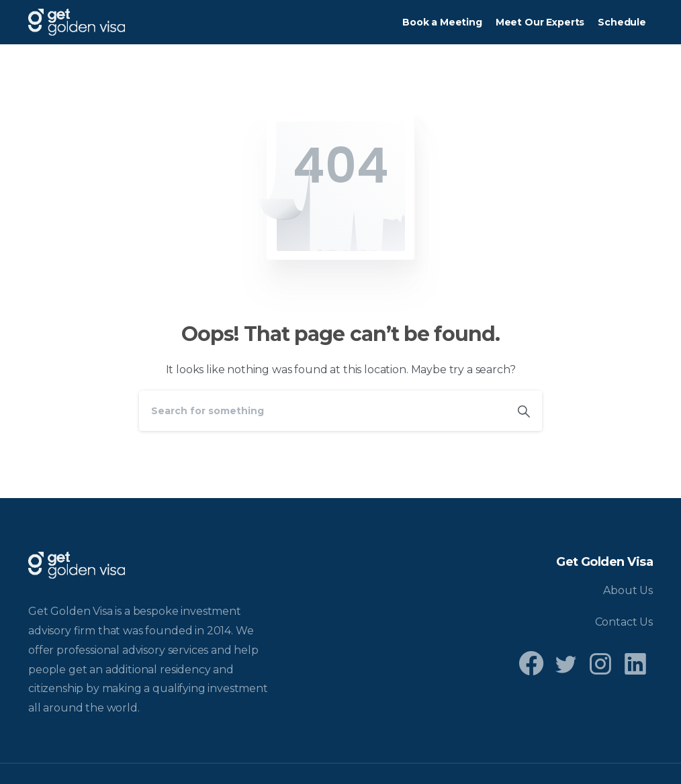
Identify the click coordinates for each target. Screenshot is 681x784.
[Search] (322, 411)
